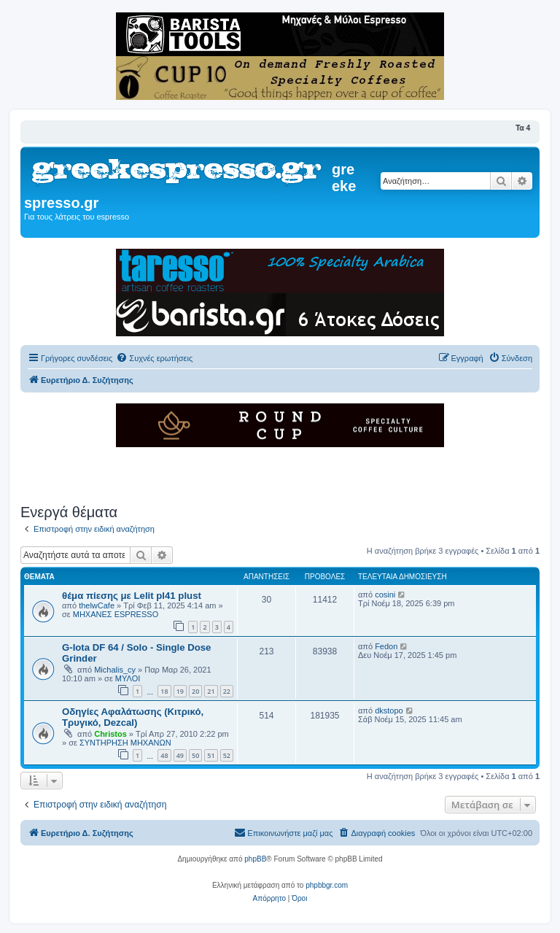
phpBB (255, 859)
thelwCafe (97, 605)
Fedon (386, 646)
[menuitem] (154, 358)
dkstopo (389, 711)
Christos (110, 734)
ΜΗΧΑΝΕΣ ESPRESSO (116, 614)
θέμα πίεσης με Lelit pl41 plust (132, 596)
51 (211, 755)
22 (227, 691)
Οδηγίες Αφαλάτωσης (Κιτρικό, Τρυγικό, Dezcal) (133, 717)
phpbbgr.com (327, 885)
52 (227, 755)
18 (164, 691)
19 (180, 691)
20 (195, 691)
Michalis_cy (115, 670)
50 (195, 755)
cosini (385, 595)
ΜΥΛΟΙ (128, 678)
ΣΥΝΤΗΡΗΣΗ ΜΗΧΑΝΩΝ (125, 743)
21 (211, 691)
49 (180, 755)
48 (164, 755)
